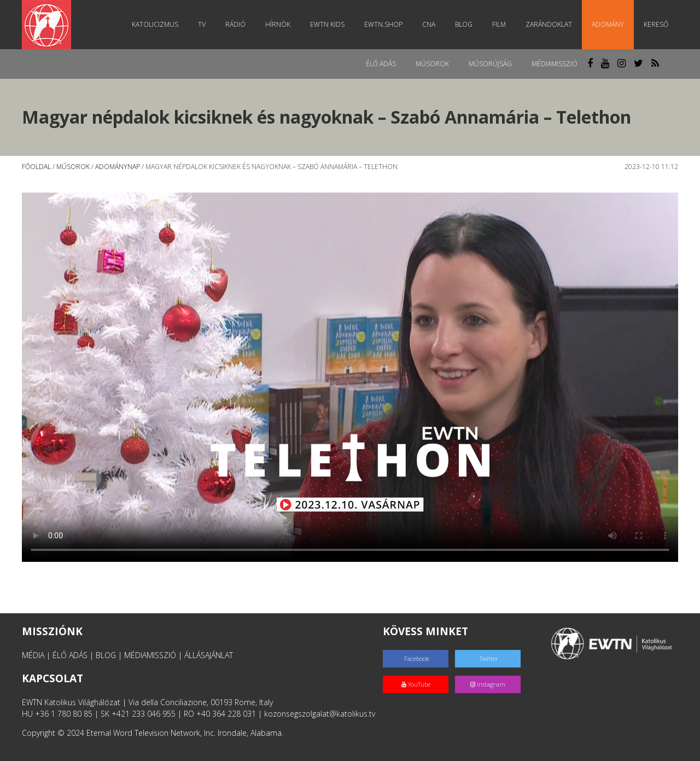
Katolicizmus (155, 24)
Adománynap (118, 167)
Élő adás (381, 64)
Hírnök (278, 24)
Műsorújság (490, 64)
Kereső (656, 24)
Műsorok (432, 64)
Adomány (608, 24)
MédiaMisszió (555, 64)
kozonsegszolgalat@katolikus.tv (320, 714)
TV (202, 24)
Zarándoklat (549, 24)
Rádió (235, 24)
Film (499, 24)
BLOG (106, 655)
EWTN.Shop (383, 24)
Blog (464, 24)
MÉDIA (33, 655)
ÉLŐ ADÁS (70, 655)
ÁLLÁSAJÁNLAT (209, 655)
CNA (429, 24)
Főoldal (36, 167)
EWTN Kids (327, 24)
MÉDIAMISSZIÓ (150, 655)
